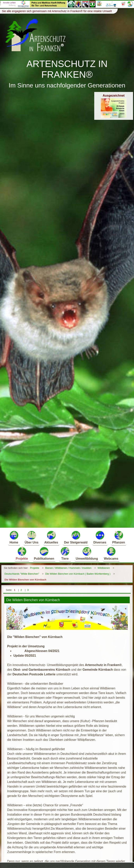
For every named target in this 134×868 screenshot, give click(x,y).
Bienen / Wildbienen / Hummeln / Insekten (68, 568)
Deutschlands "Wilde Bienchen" (22, 574)
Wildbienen (104, 568)
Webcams (111, 553)
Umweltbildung (87, 553)
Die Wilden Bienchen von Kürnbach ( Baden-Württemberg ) (78, 574)
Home (14, 537)
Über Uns (32, 537)
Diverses (100, 537)
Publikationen (44, 553)
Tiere (65, 553)
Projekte (22, 553)
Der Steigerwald (76, 537)
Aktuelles (51, 537)
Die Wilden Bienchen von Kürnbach (25, 580)
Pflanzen (119, 537)
